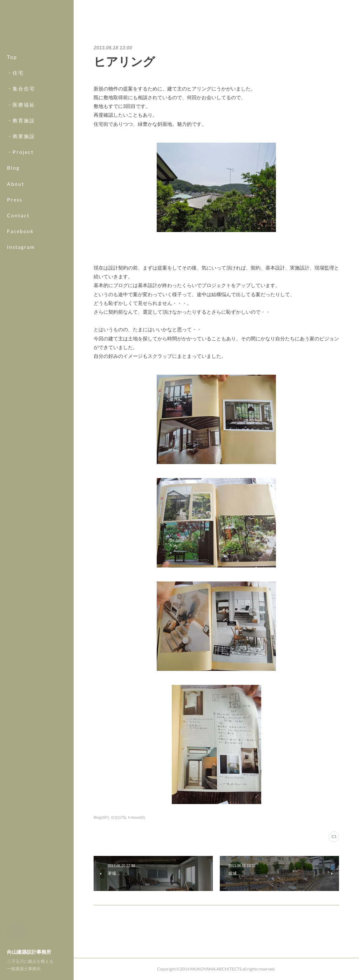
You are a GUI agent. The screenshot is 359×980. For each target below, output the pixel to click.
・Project (20, 152)
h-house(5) (136, 818)
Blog (13, 168)
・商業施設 (21, 136)
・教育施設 (21, 120)
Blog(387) (101, 818)
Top (12, 57)
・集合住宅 (21, 89)
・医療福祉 (21, 105)
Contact (18, 215)
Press (15, 200)
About (16, 184)
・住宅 (15, 73)
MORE (16, 231)
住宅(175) (118, 818)
